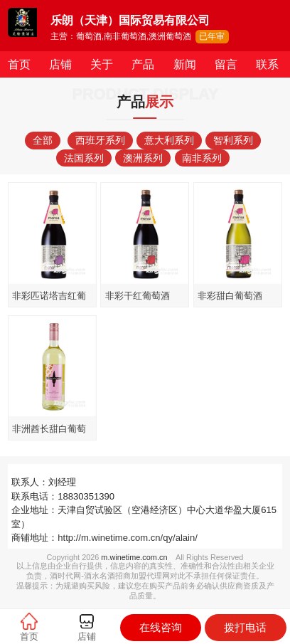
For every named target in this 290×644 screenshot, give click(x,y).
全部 (43, 140)
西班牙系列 (100, 140)
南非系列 (202, 158)
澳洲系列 (143, 158)
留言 (226, 64)
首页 (19, 64)
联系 (267, 64)
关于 (102, 64)
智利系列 (233, 140)
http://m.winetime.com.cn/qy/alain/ (128, 538)
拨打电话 (245, 627)
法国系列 (84, 158)
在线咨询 (161, 627)
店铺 (60, 64)
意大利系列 (169, 140)
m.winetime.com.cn (134, 557)
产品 (143, 64)
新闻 (185, 64)
